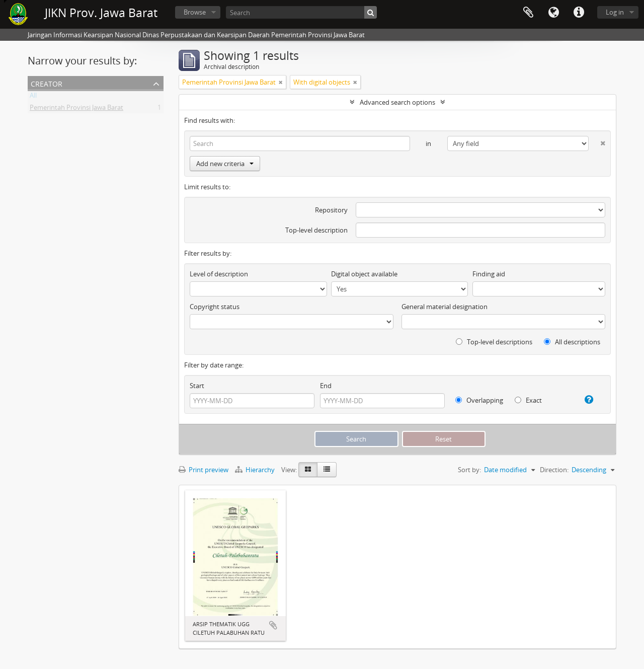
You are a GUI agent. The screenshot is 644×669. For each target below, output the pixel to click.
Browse (195, 12)
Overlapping (479, 400)
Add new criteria (225, 164)
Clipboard (528, 13)
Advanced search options (397, 102)
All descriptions (572, 342)
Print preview (204, 470)
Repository (331, 210)
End (326, 386)
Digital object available (364, 274)
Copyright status (215, 307)
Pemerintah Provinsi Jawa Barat (76, 109)
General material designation (445, 307)
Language (553, 13)
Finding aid (489, 274)
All (33, 97)
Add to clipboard (273, 625)
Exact (528, 400)
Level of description (219, 274)
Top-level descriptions (494, 342)
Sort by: (469, 470)
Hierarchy (256, 470)
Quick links (579, 13)
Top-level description (316, 230)
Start (197, 386)
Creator (47, 83)
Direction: (554, 470)
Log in (615, 12)
